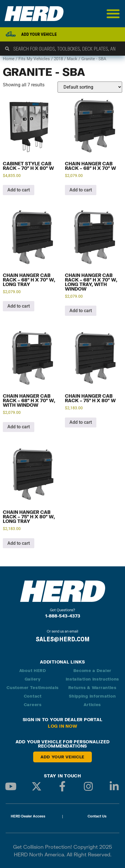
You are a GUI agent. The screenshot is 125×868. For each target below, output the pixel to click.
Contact (33, 696)
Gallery (33, 679)
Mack (72, 59)
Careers (33, 705)
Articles (92, 705)
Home (9, 59)
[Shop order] (90, 87)
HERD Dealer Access (28, 816)
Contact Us (97, 816)
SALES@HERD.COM (63, 639)
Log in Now (63, 726)
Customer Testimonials (33, 687)
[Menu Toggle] (113, 14)
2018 (58, 59)
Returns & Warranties (92, 687)
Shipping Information (92, 696)
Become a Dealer (93, 670)
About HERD (33, 670)
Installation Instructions (93, 679)
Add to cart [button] (19, 190)
